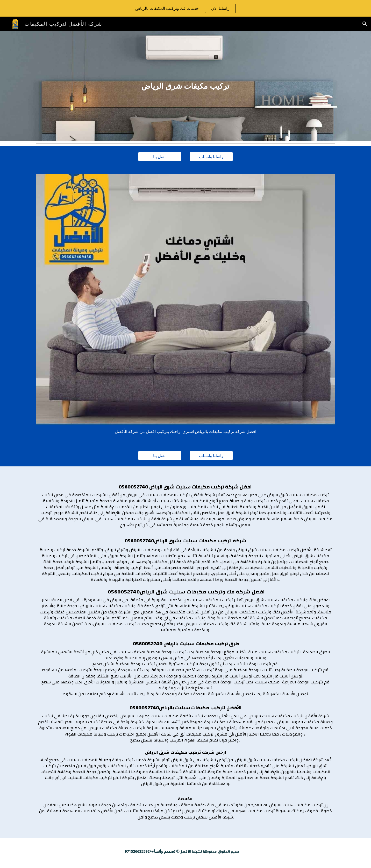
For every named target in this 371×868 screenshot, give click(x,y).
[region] (186, 8)
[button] (365, 24)
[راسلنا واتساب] (211, 157)
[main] (186, 86)
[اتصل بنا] (160, 157)
